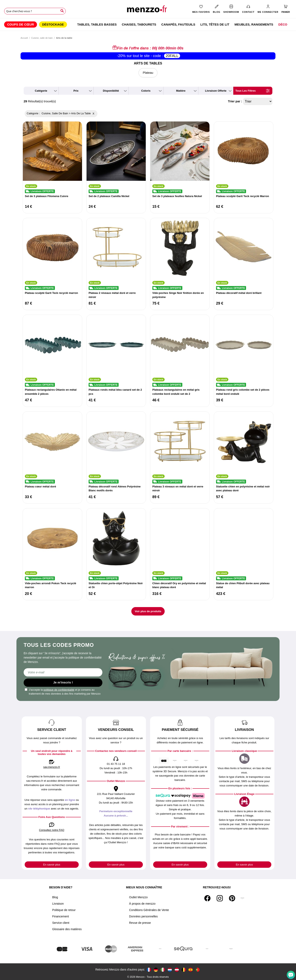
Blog (55, 897)
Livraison (58, 904)
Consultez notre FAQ (52, 830)
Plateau (148, 73)
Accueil (24, 38)
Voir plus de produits (148, 611)
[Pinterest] (232, 898)
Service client (61, 923)
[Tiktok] (242, 898)
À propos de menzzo (142, 904)
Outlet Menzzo (138, 897)
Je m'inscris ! (63, 682)
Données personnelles (143, 916)
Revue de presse (140, 923)
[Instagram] (220, 898)
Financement (61, 916)
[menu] (148, 25)
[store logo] (148, 10)
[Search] (62, 11)
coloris (146, 91)
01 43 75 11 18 (116, 764)
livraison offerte (216, 91)
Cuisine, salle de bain (42, 38)
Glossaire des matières (67, 929)
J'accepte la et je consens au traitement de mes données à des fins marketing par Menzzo (63, 692)
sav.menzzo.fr (52, 767)
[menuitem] (21, 25)
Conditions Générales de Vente (149, 910)
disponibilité (111, 91)
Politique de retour (64, 910)
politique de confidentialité (59, 690)
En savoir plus (52, 865)
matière (181, 91)
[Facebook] (207, 898)
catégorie (41, 91)
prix (76, 91)
